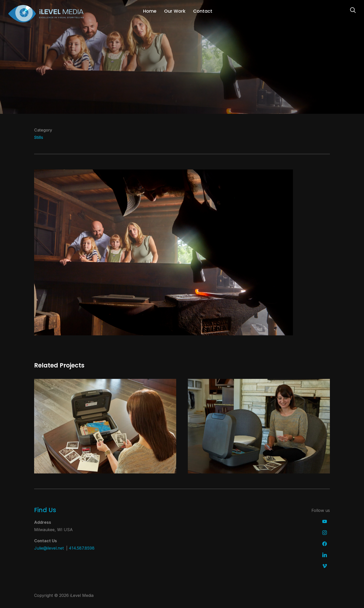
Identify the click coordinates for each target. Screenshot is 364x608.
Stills (39, 137)
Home (150, 11)
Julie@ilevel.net (49, 548)
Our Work (175, 11)
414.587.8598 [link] (82, 548)
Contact (203, 11)
